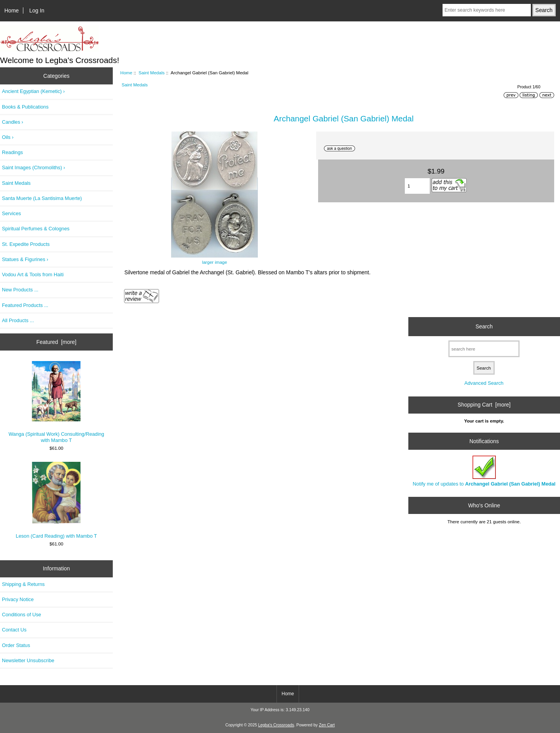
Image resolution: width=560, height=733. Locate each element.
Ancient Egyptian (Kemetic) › (33, 91)
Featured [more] (57, 342)
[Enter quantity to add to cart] (417, 186)
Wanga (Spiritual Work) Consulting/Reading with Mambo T (56, 402)
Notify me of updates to (484, 471)
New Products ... (20, 290)
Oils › (8, 137)
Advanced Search (484, 383)
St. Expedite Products (26, 244)
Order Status (16, 645)
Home (11, 11)
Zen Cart (327, 725)
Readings (12, 152)
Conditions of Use (22, 615)
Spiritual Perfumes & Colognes (36, 229)
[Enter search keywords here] (487, 10)
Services (11, 213)
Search (484, 326)
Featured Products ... (25, 305)
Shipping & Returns (23, 584)
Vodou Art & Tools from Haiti (33, 274)
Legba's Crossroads (276, 725)
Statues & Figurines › (25, 259)
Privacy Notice (18, 599)
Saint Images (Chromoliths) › (33, 167)
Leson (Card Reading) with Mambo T (57, 500)
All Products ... (18, 320)
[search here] (484, 349)
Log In (37, 11)
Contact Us (14, 630)
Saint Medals (151, 73)
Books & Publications (25, 107)
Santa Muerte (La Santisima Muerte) (42, 198)
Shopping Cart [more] (484, 405)
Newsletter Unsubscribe (28, 660)
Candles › (13, 122)
